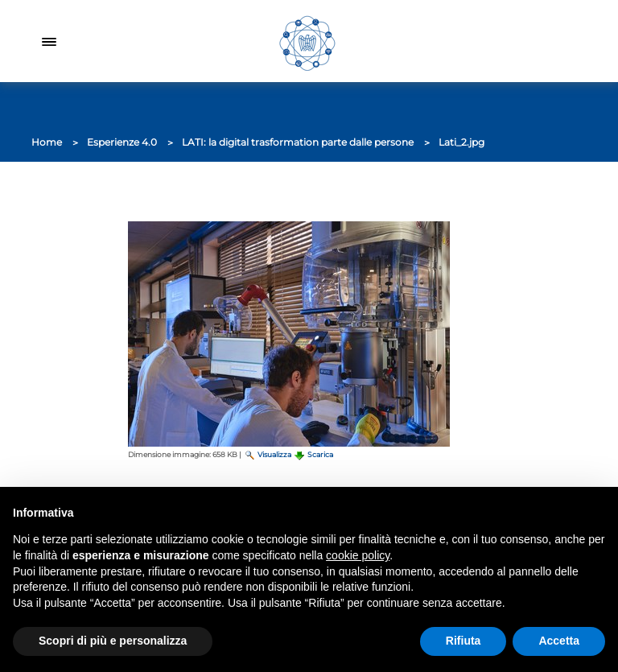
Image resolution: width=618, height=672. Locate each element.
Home (47, 142)
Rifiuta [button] (463, 641)
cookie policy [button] (358, 555)
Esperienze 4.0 (122, 142)
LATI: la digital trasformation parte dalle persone (298, 142)
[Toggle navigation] (49, 41)
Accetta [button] (559, 641)
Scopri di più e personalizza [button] (113, 641)
